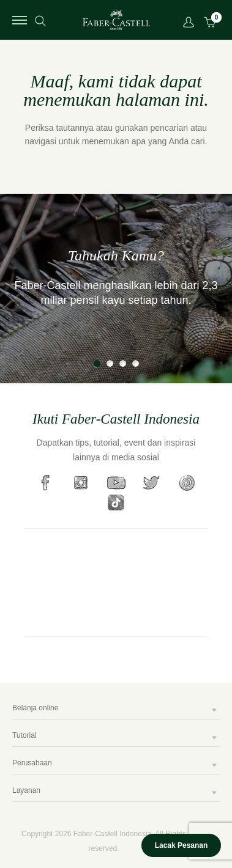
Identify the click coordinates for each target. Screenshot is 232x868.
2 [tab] (110, 363)
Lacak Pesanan (181, 845)
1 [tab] (97, 363)
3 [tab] (123, 363)
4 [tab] (136, 363)
